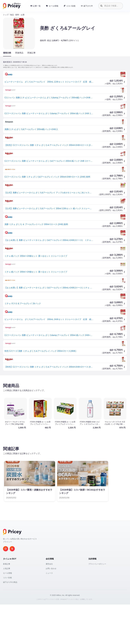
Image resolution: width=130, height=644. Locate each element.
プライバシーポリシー (97, 564)
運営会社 (49, 564)
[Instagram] (6, 549)
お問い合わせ (51, 568)
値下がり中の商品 (10, 582)
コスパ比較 (7, 578)
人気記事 (7, 568)
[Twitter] (12, 549)
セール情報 (7, 573)
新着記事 (7, 564)
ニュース (49, 573)
